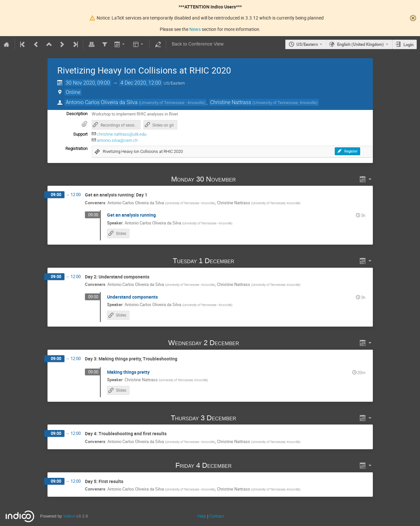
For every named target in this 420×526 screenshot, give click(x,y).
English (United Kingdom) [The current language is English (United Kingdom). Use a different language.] (360, 44)
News (195, 29)
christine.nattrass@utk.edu (122, 134)
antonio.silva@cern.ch (117, 140)
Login (408, 45)
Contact (217, 516)
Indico (69, 516)
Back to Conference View (198, 44)
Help (202, 516)
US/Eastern (307, 44)
